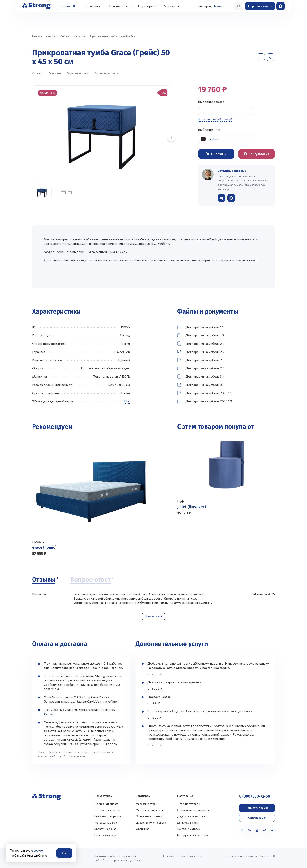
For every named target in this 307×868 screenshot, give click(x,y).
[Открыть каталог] (67, 6)
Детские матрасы (189, 804)
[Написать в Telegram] (221, 198)
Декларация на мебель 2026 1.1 (204, 393)
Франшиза (142, 829)
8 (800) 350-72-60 (255, 796)
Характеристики (78, 73)
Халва (48, 714)
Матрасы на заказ (106, 822)
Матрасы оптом (146, 804)
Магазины (171, 6)
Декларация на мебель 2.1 (200, 344)
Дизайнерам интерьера (151, 822)
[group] (102, 134)
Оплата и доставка (106, 73)
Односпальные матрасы (193, 810)
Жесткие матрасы (189, 829)
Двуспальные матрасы (192, 816)
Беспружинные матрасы (193, 835)
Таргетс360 (267, 856)
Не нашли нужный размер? (215, 119)
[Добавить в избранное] (271, 57)
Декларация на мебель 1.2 (201, 335)
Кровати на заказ (105, 829)
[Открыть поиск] (238, 6)
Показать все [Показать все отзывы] (153, 616)
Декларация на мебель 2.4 (201, 368)
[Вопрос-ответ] (92, 580)
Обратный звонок (260, 6)
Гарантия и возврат (107, 835)
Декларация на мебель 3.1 (200, 376)
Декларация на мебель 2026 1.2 (205, 401)
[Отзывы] (45, 580)
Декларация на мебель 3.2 (201, 385)
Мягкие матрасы (188, 822)
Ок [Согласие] (64, 853)
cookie (38, 850)
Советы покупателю (107, 810)
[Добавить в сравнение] (261, 57)
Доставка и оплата (106, 804)
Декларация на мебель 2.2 (201, 352)
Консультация (257, 818)
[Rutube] (272, 830)
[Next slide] (171, 138)
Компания (93, 6)
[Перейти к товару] (91, 496)
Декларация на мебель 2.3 (201, 360)
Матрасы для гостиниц (151, 810)
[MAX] (257, 830)
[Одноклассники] (242, 830)
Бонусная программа (108, 816)
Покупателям (119, 6)
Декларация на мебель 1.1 (200, 327)
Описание (55, 73)
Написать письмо (257, 808)
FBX (127, 401)
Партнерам (146, 6)
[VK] (250, 830)
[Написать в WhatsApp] (231, 198)
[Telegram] (265, 830)
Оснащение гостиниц (150, 816)
